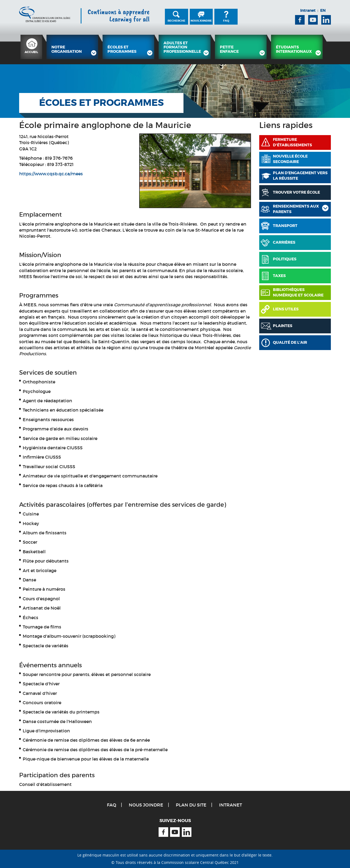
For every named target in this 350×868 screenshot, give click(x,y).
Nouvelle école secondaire (290, 159)
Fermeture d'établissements (292, 142)
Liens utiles (286, 309)
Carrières (284, 242)
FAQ (226, 21)
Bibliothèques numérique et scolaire (298, 292)
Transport (285, 226)
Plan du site (191, 805)
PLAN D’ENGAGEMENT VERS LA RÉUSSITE (300, 176)
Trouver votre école (296, 192)
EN (323, 10)
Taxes (279, 276)
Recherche (177, 21)
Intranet (308, 10)
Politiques (285, 259)
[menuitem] (31, 47)
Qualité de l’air (290, 342)
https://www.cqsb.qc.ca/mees (51, 174)
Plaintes (283, 326)
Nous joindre (201, 21)
